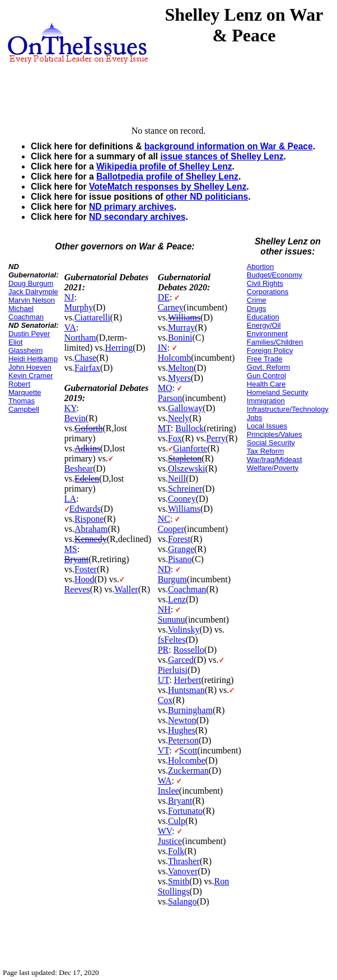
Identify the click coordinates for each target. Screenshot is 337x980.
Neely (179, 418)
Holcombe (187, 760)
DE (164, 297)
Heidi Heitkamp (33, 359)
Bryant (77, 559)
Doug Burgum (31, 283)
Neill (177, 479)
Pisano (180, 559)
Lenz (177, 599)
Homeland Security (278, 392)
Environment (267, 334)
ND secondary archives (137, 217)
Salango (182, 901)
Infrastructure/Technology (288, 409)
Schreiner (185, 489)
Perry (216, 438)
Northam (80, 338)
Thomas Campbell (24, 405)
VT (164, 750)
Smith (179, 881)
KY (71, 408)
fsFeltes (172, 640)
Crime (257, 300)
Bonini (180, 338)
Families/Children (275, 342)
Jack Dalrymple (33, 292)
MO (165, 388)
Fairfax (87, 368)
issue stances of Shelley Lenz (222, 156)
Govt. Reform (268, 367)
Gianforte (190, 448)
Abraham (91, 529)
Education (263, 317)
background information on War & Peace (229, 146)
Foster (86, 569)
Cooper (171, 529)
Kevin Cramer (31, 376)
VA (70, 328)
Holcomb (175, 358)
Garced (181, 660)
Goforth (89, 428)
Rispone (89, 519)
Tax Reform (265, 451)
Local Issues (267, 426)
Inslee (168, 791)
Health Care (266, 384)
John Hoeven (30, 367)
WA (165, 781)
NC (164, 519)
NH (164, 609)
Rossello (189, 650)
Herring (119, 348)
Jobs (254, 418)
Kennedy (91, 539)
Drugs (257, 308)
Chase (85, 358)
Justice (170, 841)
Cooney (182, 499)
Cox (165, 700)
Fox (175, 438)
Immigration (266, 401)
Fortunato (185, 811)
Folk (176, 851)
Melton (181, 368)
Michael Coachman (26, 313)
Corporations (268, 292)
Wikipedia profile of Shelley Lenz (164, 166)
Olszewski (187, 468)
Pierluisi (173, 670)
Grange (181, 549)
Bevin (75, 418)
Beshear (79, 468)
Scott (188, 750)
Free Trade (265, 359)
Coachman (187, 589)
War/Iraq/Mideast (275, 460)
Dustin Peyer (29, 334)
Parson (170, 398)
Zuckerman (188, 771)
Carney (171, 307)
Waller (126, 589)
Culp (177, 821)
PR (163, 650)
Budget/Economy (275, 275)
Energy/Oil (264, 325)
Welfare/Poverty (273, 468)
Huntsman (186, 690)
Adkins (87, 448)
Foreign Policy (270, 350)
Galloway (185, 408)
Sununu (172, 619)
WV (165, 831)
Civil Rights (265, 283)
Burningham (190, 710)
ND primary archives (132, 207)
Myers (179, 378)
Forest (179, 539)
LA (70, 499)
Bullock (189, 428)
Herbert (188, 680)
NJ (69, 297)
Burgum (172, 579)
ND (164, 569)
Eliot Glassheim (25, 346)
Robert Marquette (25, 388)
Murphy (79, 307)
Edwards (85, 509)
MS (71, 549)
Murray (181, 328)
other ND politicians (207, 197)
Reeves (77, 589)
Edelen (87, 479)
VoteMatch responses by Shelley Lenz (168, 187)
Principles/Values (275, 434)
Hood (85, 579)
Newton (182, 720)
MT (164, 428)
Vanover (183, 871)
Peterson (183, 740)
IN (163, 348)
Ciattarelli (92, 317)
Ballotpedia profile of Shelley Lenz (167, 176)
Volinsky (184, 630)
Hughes (182, 730)
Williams (184, 317)
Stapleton (185, 458)
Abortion (260, 267)
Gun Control (266, 376)
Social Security (271, 443)
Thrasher (184, 861)
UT (164, 680)
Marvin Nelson (32, 300)
